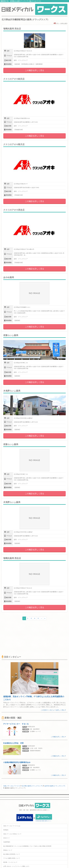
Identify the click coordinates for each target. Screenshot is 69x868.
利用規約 (6, 830)
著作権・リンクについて (10, 862)
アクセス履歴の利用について (12, 858)
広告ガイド (6, 838)
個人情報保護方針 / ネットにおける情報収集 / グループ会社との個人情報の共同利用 (27, 846)
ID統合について (8, 850)
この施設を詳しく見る (34, 70)
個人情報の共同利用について (12, 854)
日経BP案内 (7, 842)
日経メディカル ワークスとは (12, 826)
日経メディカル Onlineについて (12, 834)
